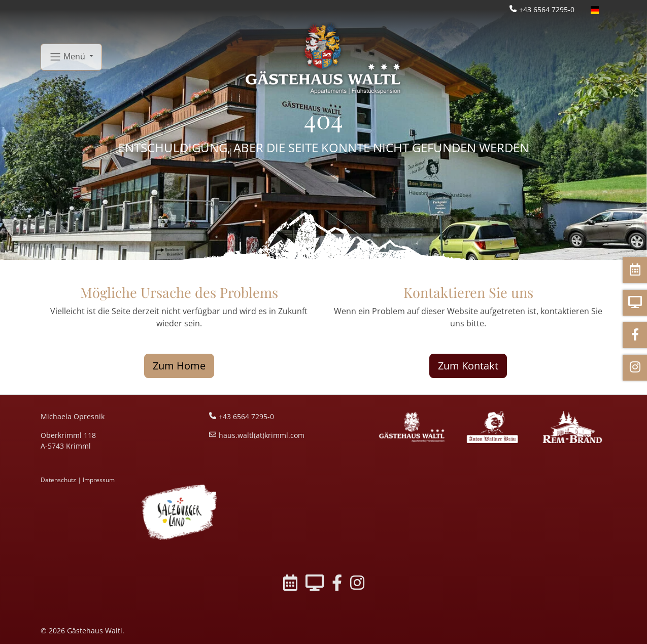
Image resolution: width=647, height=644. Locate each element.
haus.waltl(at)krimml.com (262, 435)
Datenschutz (58, 480)
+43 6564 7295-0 (547, 9)
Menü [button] (68, 57)
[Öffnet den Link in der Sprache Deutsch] (595, 9)
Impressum (99, 480)
